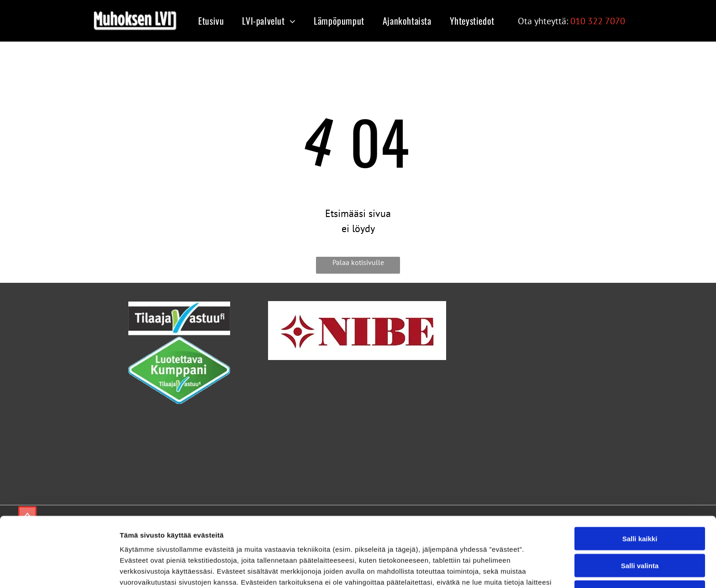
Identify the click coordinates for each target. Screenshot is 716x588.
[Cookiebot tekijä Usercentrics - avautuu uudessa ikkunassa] (59, 570)
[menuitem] (209, 21)
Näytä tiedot (488, 570)
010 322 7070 (598, 21)
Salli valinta (640, 502)
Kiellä (640, 529)
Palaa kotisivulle (358, 262)
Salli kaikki (640, 475)
